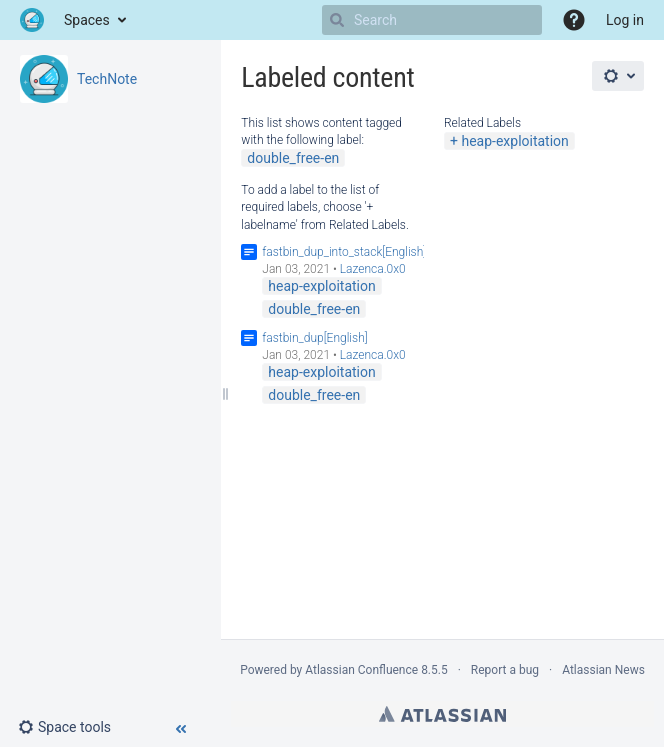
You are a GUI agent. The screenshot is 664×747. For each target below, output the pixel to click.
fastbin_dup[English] (314, 338)
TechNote (107, 79)
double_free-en (293, 158)
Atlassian (442, 714)
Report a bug (505, 670)
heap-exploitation (514, 141)
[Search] (337, 20)
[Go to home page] (32, 20)
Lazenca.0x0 (373, 269)
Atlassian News (603, 670)
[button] (574, 20)
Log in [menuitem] (625, 20)
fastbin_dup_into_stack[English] (344, 252)
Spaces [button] (87, 20)
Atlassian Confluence (361, 670)
